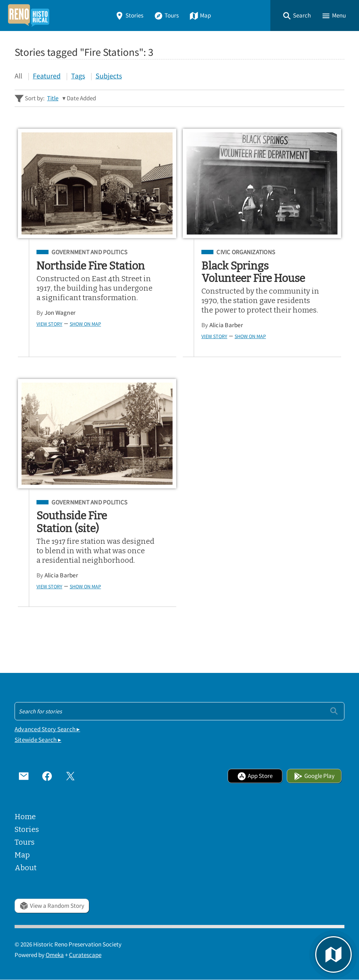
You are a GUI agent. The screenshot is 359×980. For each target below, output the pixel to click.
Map (200, 16)
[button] (297, 16)
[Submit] (334, 711)
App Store (255, 776)
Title (53, 98)
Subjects (109, 76)
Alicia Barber (226, 325)
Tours (166, 16)
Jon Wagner (60, 313)
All (18, 76)
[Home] (28, 16)
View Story (49, 324)
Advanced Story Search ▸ (47, 729)
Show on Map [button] (85, 324)
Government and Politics (89, 252)
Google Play (314, 776)
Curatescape (85, 955)
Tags (78, 76)
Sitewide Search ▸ (38, 740)
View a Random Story (52, 906)
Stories (129, 16)
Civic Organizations (246, 252)
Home (25, 817)
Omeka (55, 955)
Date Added (81, 98)
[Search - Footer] (179, 711)
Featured (47, 76)
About (26, 868)
